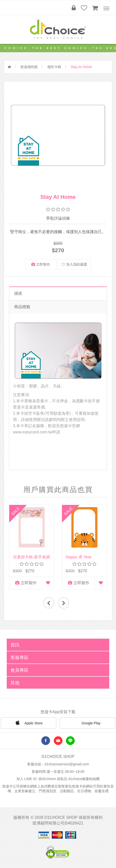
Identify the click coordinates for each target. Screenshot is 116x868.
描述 (18, 293)
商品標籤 (22, 307)
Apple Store (28, 723)
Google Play (88, 723)
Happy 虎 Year (79, 557)
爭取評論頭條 (58, 218)
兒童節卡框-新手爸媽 (31, 557)
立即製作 (41, 264)
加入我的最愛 (74, 264)
